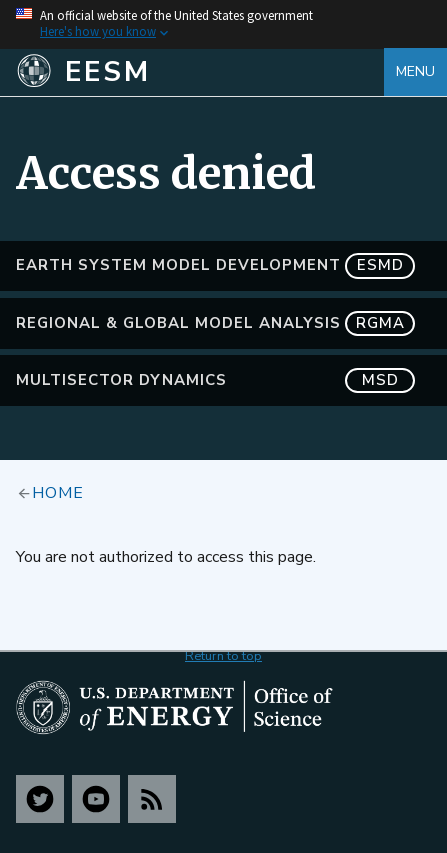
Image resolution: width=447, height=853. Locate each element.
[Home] (200, 72)
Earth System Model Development (215, 265)
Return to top (223, 656)
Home (58, 493)
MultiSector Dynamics (215, 380)
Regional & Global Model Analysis (215, 323)
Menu (415, 71)
